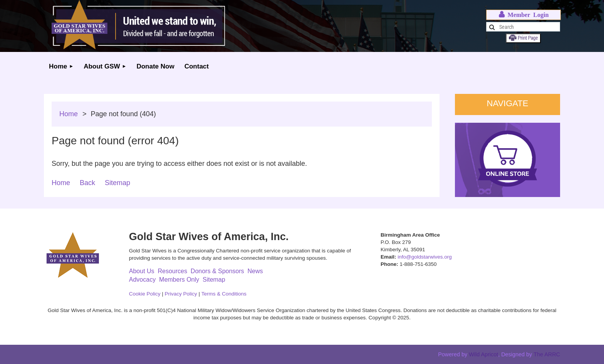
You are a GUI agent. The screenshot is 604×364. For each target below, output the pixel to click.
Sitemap (117, 183)
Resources (172, 271)
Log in (523, 15)
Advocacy (142, 280)
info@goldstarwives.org (425, 257)
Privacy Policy (181, 294)
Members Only (179, 280)
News (255, 271)
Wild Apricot (483, 354)
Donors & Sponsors (217, 271)
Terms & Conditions (224, 294)
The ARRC (547, 354)
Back (87, 183)
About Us (142, 271)
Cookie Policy (145, 294)
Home (69, 114)
